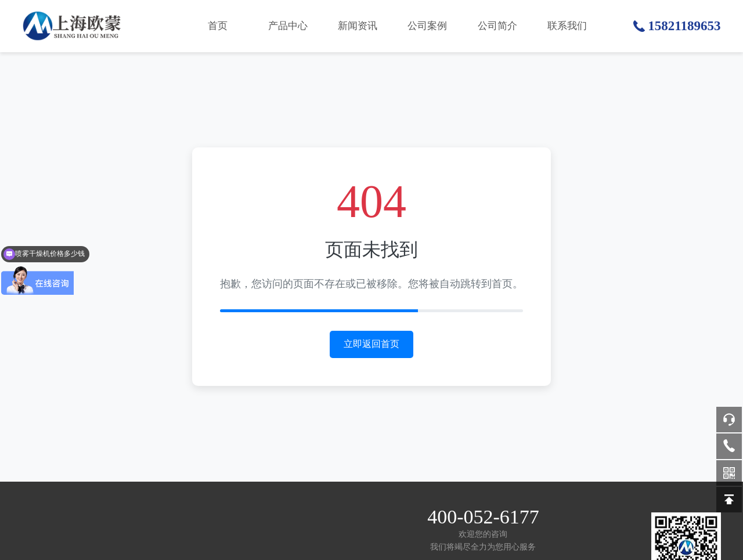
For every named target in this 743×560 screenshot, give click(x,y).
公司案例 (427, 26)
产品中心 (288, 26)
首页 (218, 26)
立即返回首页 (371, 344)
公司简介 (497, 26)
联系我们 (567, 26)
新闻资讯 (358, 26)
